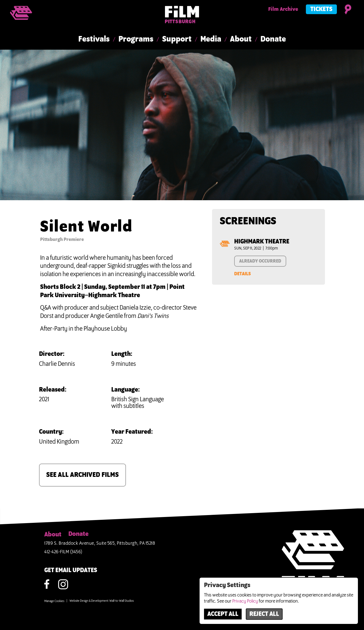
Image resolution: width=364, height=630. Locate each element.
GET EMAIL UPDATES (71, 570)
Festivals (94, 39)
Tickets (321, 9)
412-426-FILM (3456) (63, 552)
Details (242, 274)
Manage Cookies (54, 601)
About (241, 39)
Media (211, 39)
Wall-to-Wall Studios (122, 601)
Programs (136, 39)
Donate (273, 39)
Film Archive (283, 9)
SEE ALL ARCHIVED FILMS (82, 475)
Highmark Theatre (262, 242)
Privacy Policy (245, 601)
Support (177, 39)
